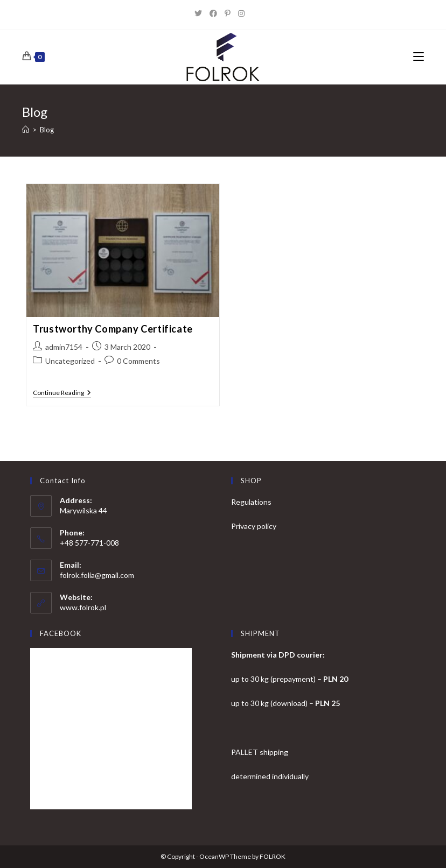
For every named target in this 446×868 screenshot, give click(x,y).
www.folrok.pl (83, 607)
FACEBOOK (61, 633)
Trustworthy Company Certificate (113, 329)
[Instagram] (245, 13)
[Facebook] (217, 13)
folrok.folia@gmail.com (97, 575)
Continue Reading (62, 394)
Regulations (251, 502)
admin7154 (64, 347)
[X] (202, 13)
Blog (47, 130)
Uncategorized (70, 361)
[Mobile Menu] (419, 57)
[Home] (26, 130)
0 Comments (138, 361)
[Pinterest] (231, 13)
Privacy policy (254, 526)
